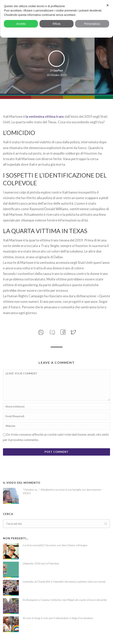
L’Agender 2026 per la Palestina (41, 563)
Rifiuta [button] (57, 24)
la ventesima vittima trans (45, 116)
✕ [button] (108, 5)
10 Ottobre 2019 (56, 75)
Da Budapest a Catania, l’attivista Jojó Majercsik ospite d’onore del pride (65, 600)
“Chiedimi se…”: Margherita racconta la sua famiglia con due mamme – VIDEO (63, 491)
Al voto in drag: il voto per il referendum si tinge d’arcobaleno (58, 618)
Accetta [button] (21, 24)
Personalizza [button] (92, 24)
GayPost (58, 70)
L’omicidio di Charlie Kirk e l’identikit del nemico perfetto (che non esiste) (64, 582)
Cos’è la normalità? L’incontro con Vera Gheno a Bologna (55, 545)
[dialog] (56, 19)
